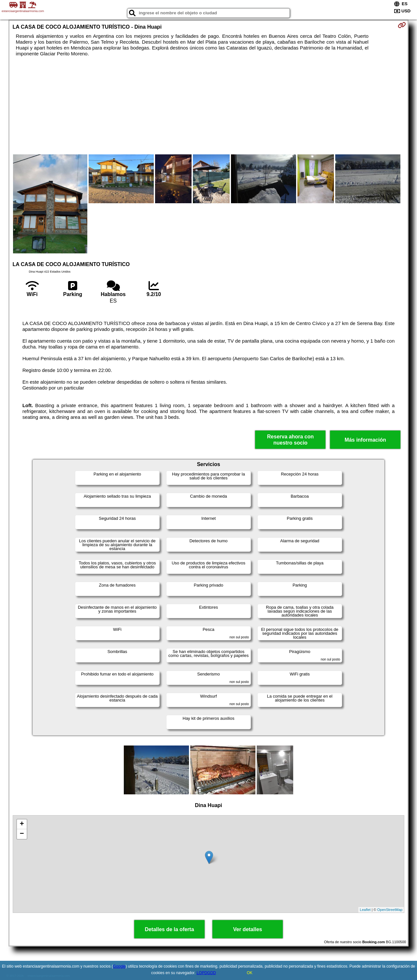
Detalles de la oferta (169, 929)
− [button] (22, 834)
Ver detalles (248, 929)
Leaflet (365, 910)
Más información (365, 440)
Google (119, 966)
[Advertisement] (208, 106)
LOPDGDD (206, 973)
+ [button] (22, 824)
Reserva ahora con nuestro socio (290, 440)
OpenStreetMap (390, 910)
